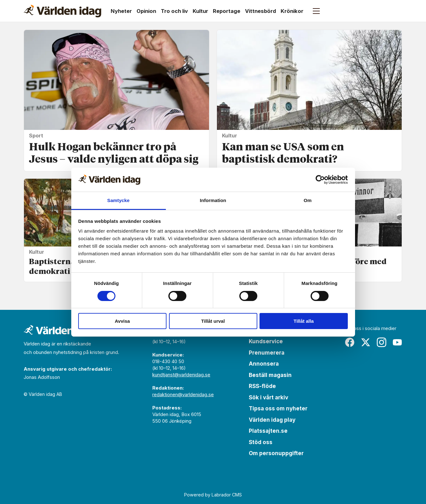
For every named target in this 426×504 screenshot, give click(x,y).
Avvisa (122, 321)
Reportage (227, 11)
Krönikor (292, 11)
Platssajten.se (268, 431)
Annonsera (264, 364)
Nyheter (121, 11)
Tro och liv (174, 11)
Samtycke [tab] (118, 200)
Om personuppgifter (276, 453)
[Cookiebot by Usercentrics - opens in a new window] (320, 180)
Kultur (200, 11)
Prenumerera (267, 353)
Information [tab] (213, 200)
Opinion (146, 11)
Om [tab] (308, 200)
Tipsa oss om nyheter (278, 408)
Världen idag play (272, 420)
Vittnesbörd (260, 11)
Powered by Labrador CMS (213, 495)
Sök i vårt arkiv (268, 397)
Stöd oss (261, 442)
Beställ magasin (270, 375)
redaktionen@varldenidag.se (183, 394)
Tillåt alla (304, 321)
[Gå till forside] (62, 11)
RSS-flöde (262, 386)
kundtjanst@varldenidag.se (181, 375)
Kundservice (266, 341)
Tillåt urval (213, 321)
